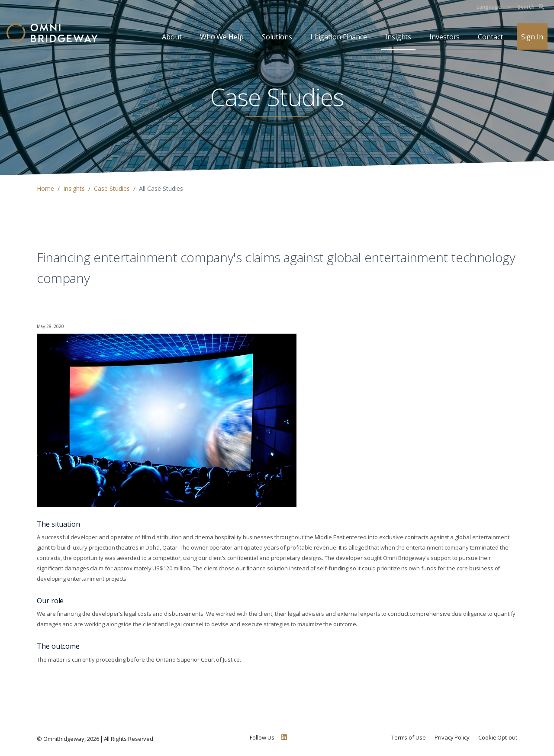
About (172, 37)
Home (45, 188)
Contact (490, 37)
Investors (444, 37)
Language (489, 7)
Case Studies (112, 188)
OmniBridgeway (64, 739)
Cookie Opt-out (498, 737)
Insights (398, 37)
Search (531, 7)
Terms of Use (409, 737)
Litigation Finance (339, 37)
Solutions (277, 37)
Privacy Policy (452, 737)
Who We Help (222, 37)
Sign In (532, 37)
